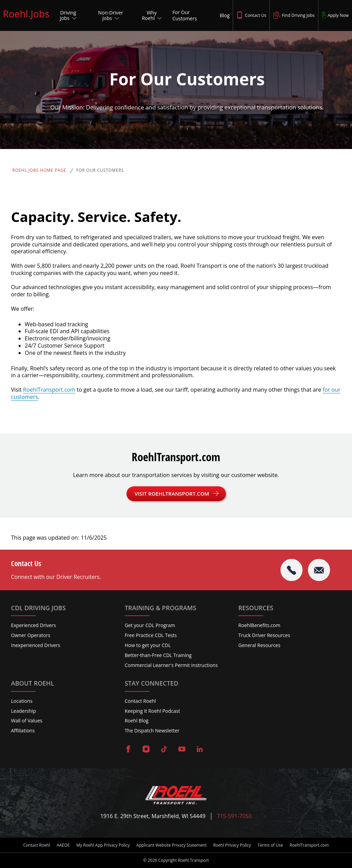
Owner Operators (31, 635)
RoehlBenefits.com (259, 625)
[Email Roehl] (319, 570)
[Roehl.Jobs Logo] (26, 20)
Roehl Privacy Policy (232, 845)
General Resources (259, 645)
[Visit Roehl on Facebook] (128, 750)
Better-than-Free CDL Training (158, 655)
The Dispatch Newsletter (152, 731)
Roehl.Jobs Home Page (39, 170)
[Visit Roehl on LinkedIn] (200, 750)
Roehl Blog (137, 721)
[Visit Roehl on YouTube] (182, 750)
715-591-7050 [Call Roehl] (234, 816)
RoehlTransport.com (49, 390)
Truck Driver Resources (264, 635)
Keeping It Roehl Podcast (152, 711)
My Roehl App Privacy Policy (103, 845)
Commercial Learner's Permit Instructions (171, 665)
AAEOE (63, 845)
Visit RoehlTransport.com (172, 494)
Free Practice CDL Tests (151, 635)
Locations (22, 701)
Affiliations (23, 731)
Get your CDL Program (150, 625)
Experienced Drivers (34, 625)
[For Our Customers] (193, 15)
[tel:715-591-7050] (291, 570)
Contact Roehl (140, 701)
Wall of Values (27, 721)
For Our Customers (100, 170)
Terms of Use (270, 845)
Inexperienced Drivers (36, 645)
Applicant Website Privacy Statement (172, 845)
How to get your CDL (148, 645)
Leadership (23, 711)
